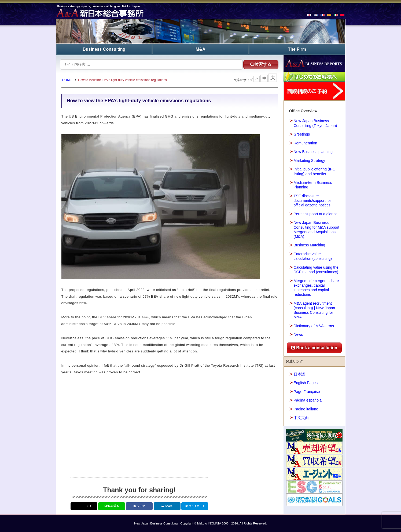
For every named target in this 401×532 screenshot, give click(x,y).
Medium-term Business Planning (313, 185)
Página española (308, 400)
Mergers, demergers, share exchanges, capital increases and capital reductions (316, 287)
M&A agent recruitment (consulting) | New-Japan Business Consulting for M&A (314, 310)
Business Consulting (104, 49)
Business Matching (310, 245)
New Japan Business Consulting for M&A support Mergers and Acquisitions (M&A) (317, 229)
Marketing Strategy (310, 160)
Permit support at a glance (316, 214)
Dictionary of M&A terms (314, 326)
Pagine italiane (306, 409)
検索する (260, 64)
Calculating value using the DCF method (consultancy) (316, 269)
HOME (68, 80)
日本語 (299, 374)
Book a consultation (314, 347)
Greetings (302, 134)
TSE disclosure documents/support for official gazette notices (312, 200)
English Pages (306, 382)
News (298, 334)
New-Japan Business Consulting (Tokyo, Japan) (315, 123)
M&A (200, 49)
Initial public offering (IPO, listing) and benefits (315, 171)
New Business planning (313, 151)
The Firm (297, 49)
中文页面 (301, 417)
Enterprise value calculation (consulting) (313, 256)
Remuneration (306, 143)
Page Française (307, 391)
